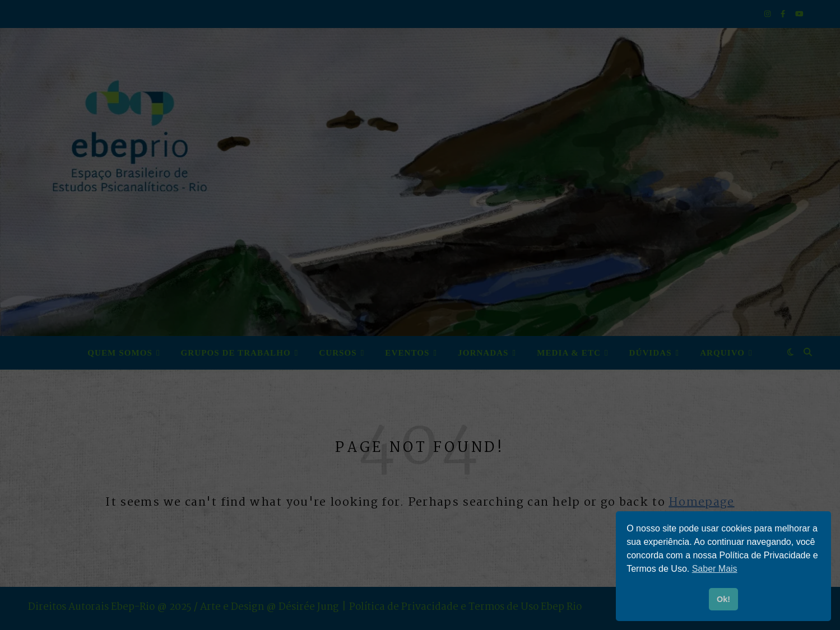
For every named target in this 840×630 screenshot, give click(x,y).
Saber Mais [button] (715, 569)
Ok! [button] (723, 599)
